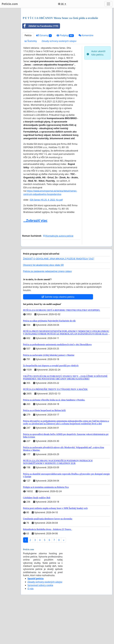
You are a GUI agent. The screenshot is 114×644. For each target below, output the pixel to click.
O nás (31, 628)
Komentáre (86, 74)
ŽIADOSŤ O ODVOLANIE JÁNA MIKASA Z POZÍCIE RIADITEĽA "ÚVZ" (59, 298)
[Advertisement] (67, 32)
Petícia (28, 74)
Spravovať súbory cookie (40, 624)
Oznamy (44, 74)
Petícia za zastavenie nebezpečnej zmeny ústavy (47, 310)
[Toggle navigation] (108, 4)
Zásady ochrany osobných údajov (59, 80)
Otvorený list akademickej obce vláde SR (43, 304)
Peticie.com (10, 4)
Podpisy (65, 74)
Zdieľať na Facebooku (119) (40, 65)
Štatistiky (31, 80)
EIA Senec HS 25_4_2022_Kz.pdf (46, 239)
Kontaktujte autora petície (58, 275)
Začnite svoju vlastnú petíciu (58, 336)
